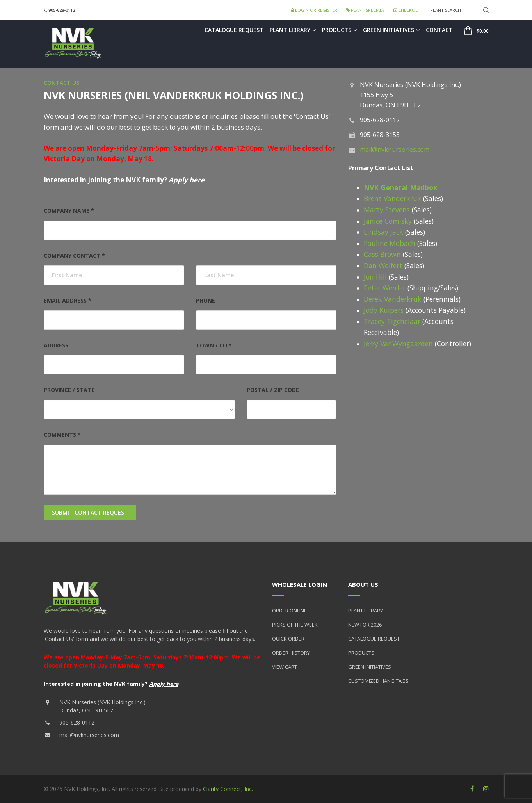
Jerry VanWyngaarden (398, 344)
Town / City (214, 345)
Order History (291, 653)
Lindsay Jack (383, 232)
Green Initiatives (391, 30)
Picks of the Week (295, 625)
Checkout (407, 10)
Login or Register (314, 10)
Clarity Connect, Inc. (228, 789)
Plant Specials (365, 10)
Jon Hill (375, 277)
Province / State (69, 390)
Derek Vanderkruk (393, 299)
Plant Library (293, 30)
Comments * (62, 435)
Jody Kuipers (384, 310)
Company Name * (69, 211)
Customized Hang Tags (378, 681)
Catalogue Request (234, 30)
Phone (206, 300)
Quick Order (288, 639)
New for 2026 (365, 625)
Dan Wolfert (383, 265)
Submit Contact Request (90, 512)
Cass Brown (382, 254)
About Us (363, 584)
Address (56, 345)
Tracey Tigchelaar (393, 321)
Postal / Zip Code (273, 390)
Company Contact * (74, 255)
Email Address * (68, 300)
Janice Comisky (388, 221)
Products (339, 30)
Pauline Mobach (390, 243)
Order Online (289, 611)
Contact (439, 30)
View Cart (285, 667)
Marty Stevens (387, 210)
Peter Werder (386, 288)
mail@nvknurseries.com (395, 150)
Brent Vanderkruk (392, 198)
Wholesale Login (300, 584)
